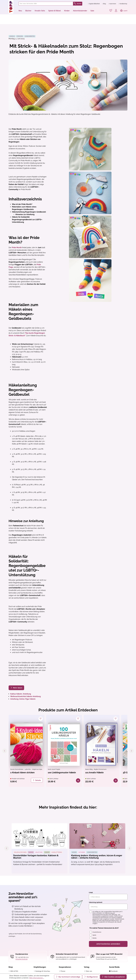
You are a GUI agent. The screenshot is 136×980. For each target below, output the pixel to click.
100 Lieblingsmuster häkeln (62, 773)
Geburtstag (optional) (96, 902)
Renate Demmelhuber (17, 769)
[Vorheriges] (5, 751)
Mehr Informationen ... (37, 978)
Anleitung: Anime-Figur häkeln (23, 699)
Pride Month (17, 248)
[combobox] (46, 4)
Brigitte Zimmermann (100, 769)
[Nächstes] (131, 751)
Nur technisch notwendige (69, 977)
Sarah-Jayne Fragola (54, 769)
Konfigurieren (92, 977)
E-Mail (91, 893)
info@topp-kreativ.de (22, 959)
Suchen (78, 4)
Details (38, 780)
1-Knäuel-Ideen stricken (22, 773)
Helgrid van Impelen (38, 769)
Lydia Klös (28, 769)
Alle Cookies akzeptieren (114, 977)
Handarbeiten (30, 36)
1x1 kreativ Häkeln (94, 773)
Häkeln (12, 36)
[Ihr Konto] (116, 11)
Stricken (20, 36)
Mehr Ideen (17, 688)
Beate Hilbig (89, 769)
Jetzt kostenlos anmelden (108, 944)
